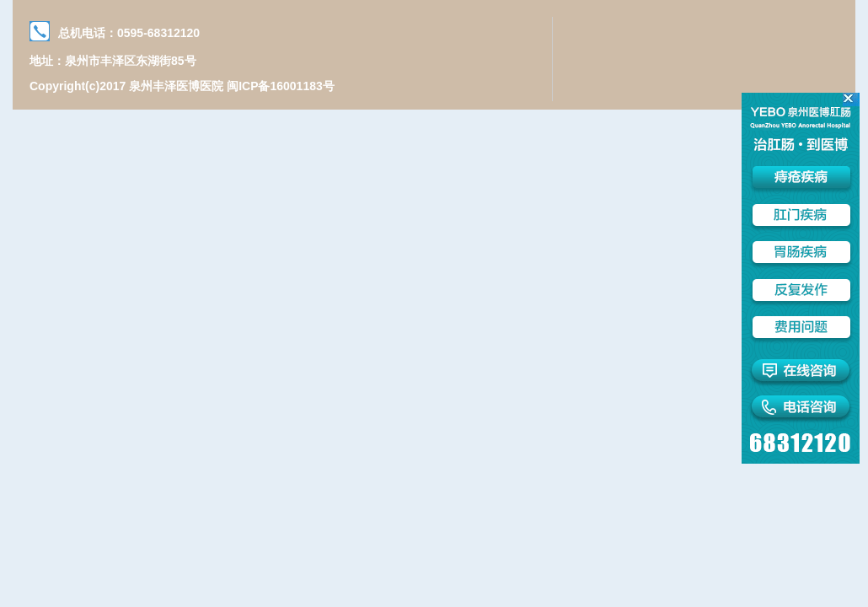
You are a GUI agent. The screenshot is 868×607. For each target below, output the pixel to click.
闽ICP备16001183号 (281, 86)
